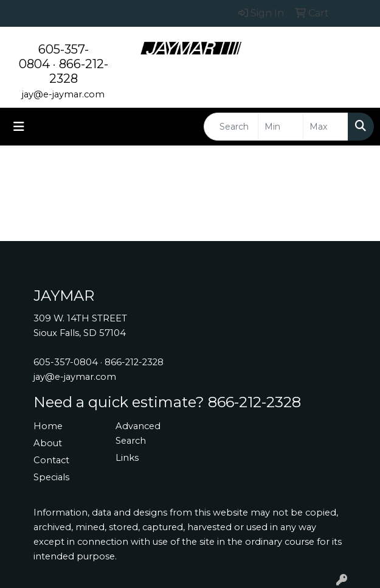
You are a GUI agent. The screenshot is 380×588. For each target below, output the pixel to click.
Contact (51, 460)
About (48, 443)
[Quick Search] (231, 127)
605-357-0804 (66, 362)
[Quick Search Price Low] (281, 127)
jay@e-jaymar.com (63, 94)
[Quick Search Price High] (326, 127)
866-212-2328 (134, 362)
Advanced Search (138, 433)
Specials (51, 477)
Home (48, 426)
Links (127, 458)
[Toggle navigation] (19, 127)
